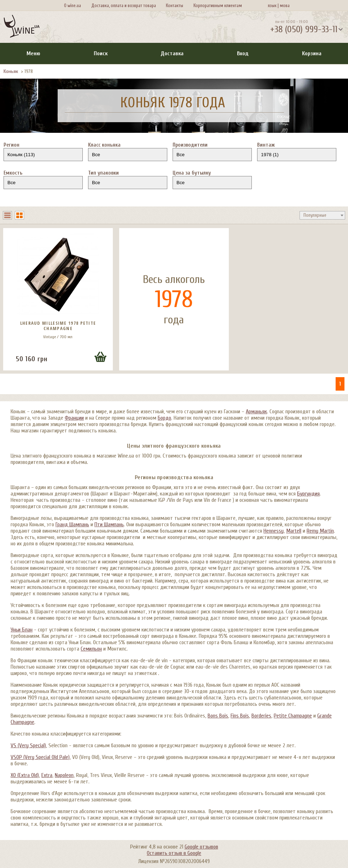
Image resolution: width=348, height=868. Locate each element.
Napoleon (64, 775)
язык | (273, 5)
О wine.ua (72, 5)
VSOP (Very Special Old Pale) (40, 757)
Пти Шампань (109, 524)
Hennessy (274, 531)
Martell (294, 531)
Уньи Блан (22, 630)
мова (284, 5)
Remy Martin (320, 531)
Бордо (164, 418)
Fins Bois (240, 716)
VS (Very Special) (28, 745)
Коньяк (11, 71)
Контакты (175, 5)
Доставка (172, 53)
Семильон (91, 649)
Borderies (261, 716)
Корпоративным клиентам (218, 5)
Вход (243, 53)
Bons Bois (218, 716)
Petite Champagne (293, 716)
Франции (74, 418)
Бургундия (308, 494)
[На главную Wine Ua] (22, 27)
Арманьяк (256, 412)
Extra (47, 775)
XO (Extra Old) (25, 775)
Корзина (312, 53)
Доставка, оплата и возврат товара (124, 5)
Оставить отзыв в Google (174, 853)
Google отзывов (201, 847)
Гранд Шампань (72, 524)
